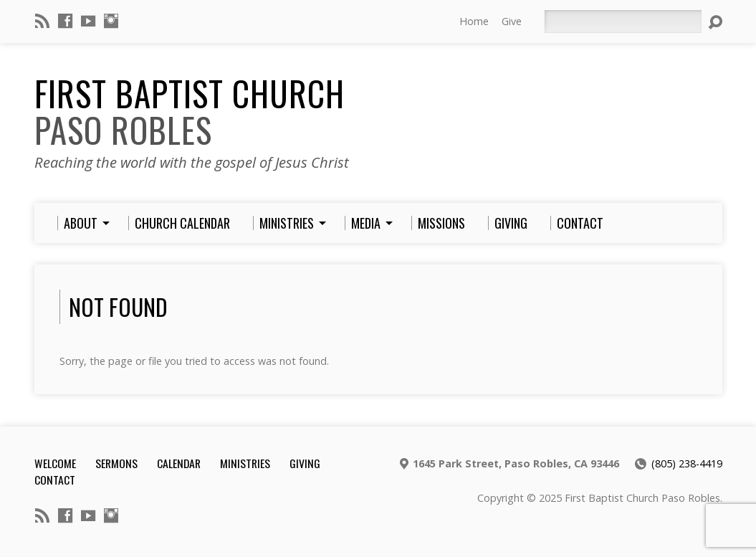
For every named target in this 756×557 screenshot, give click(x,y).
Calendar (179, 463)
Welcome (55, 463)
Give (512, 21)
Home (474, 21)
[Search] (623, 22)
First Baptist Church (190, 111)
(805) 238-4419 (687, 463)
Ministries (245, 463)
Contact (55, 480)
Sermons (116, 463)
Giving (305, 463)
